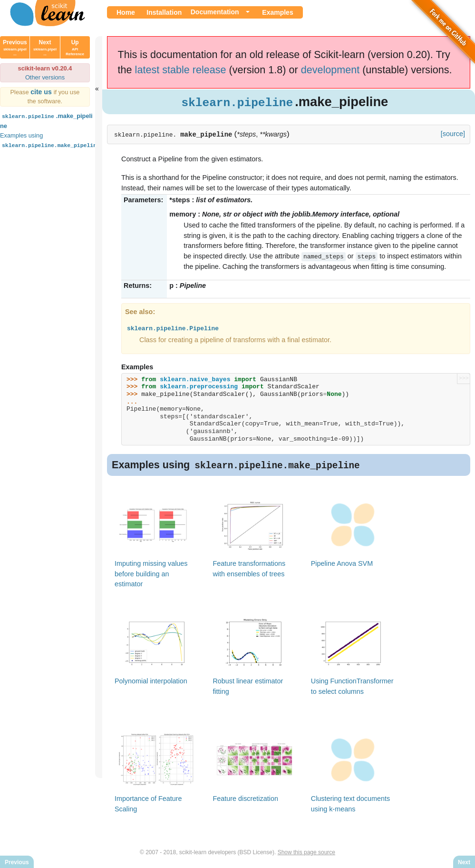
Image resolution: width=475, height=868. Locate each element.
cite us (42, 92)
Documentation (215, 12)
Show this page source (306, 853)
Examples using (51, 140)
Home (126, 12)
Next (45, 48)
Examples (277, 12)
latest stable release (181, 70)
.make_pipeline (46, 120)
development (330, 70)
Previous (15, 48)
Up (75, 48)
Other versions (45, 77)
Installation (164, 12)
